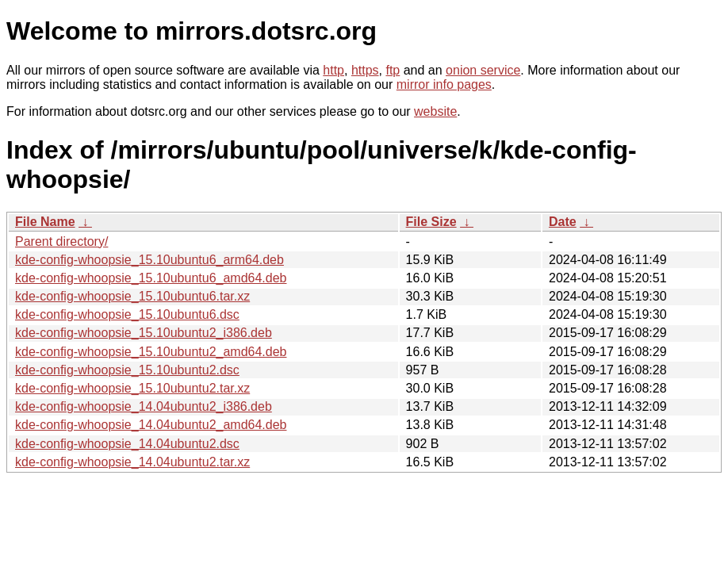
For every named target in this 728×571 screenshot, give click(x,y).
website (435, 111)
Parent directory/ (61, 241)
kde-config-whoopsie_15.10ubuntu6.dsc (127, 314)
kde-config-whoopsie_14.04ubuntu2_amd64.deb (151, 425)
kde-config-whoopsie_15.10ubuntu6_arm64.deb (149, 260)
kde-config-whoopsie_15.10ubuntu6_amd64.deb (151, 278)
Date (563, 222)
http (333, 70)
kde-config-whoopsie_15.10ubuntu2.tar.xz (132, 388)
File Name (45, 222)
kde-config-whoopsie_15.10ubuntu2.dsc (127, 370)
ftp (393, 70)
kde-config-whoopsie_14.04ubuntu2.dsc (127, 444)
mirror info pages (444, 84)
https (365, 70)
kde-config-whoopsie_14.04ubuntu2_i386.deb (144, 406)
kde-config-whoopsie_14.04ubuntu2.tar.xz (132, 462)
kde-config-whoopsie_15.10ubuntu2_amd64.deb (151, 352)
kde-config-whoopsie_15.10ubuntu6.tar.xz (132, 296)
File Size (431, 222)
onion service (483, 70)
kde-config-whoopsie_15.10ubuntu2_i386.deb (144, 333)
